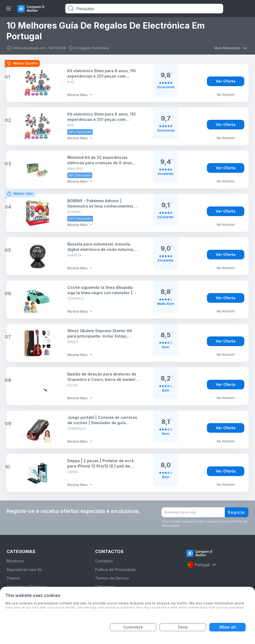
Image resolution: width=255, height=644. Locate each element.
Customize (133, 627)
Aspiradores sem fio (24, 570)
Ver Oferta (226, 81)
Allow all (227, 627)
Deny (183, 627)
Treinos (13, 578)
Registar (237, 512)
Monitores (16, 561)
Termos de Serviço (112, 578)
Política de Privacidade (115, 570)
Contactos (104, 561)
